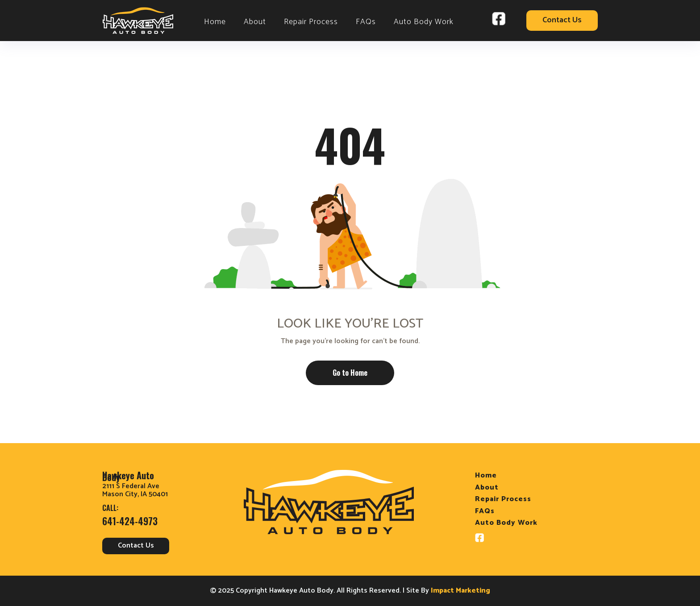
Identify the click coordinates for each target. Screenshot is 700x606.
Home (215, 22)
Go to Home (350, 373)
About (255, 22)
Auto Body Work (424, 22)
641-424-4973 (130, 521)
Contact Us (562, 21)
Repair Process (311, 22)
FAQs (366, 22)
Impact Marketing (460, 591)
